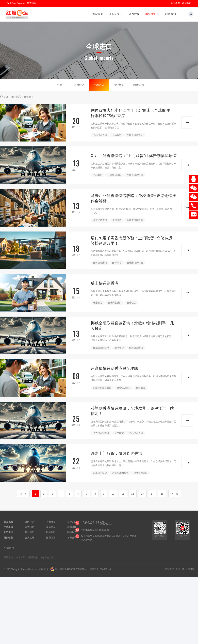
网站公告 (176, 3)
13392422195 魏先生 (97, 523)
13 (142, 494)
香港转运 (79, 85)
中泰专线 (21, 557)
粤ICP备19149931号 (100, 569)
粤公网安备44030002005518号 (71, 569)
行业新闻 (119, 85)
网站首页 (98, 14)
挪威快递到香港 (101, 348)
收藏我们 (187, 3)
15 (162, 494)
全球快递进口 (100, 135)
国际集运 (139, 85)
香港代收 (51, 522)
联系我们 (171, 14)
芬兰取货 (119, 433)
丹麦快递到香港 (120, 473)
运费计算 (134, 14)
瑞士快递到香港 (105, 283)
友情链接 (9, 548)
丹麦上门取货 (100, 473)
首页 (6, 97)
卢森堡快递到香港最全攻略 (115, 368)
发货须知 (30, 527)
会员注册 (30, 538)
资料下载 (180, 569)
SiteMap (190, 569)
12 (133, 494)
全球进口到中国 (135, 175)
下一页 (175, 494)
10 (113, 494)
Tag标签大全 (47, 557)
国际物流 (152, 14)
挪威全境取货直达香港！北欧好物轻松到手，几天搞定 (132, 326)
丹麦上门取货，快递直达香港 (116, 453)
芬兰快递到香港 (101, 433)
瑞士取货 (98, 303)
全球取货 (117, 135)
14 (152, 494)
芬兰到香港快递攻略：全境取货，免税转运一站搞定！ (132, 411)
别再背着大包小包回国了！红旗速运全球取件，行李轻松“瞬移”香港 (132, 113)
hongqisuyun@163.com (95, 530)
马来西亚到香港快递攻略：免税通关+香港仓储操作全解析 (133, 198)
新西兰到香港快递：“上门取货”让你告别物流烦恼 (134, 156)
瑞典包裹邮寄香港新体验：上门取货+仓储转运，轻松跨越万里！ (133, 241)
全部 (59, 85)
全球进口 (99, 85)
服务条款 (169, 569)
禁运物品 (51, 527)
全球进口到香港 (135, 135)
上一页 (23, 494)
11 (123, 494)
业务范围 (116, 14)
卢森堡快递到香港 (102, 388)
